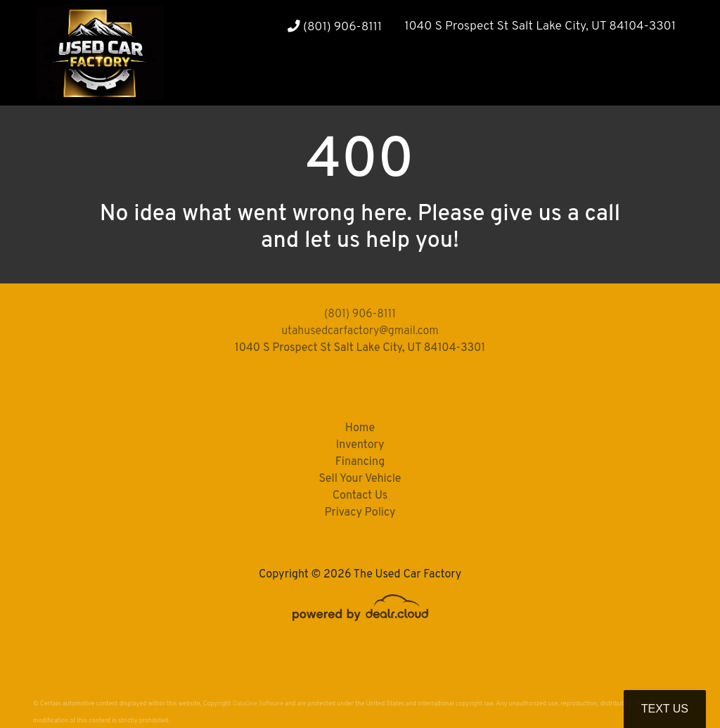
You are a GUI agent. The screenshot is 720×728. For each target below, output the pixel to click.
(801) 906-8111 (335, 27)
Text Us (665, 709)
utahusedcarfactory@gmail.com (360, 331)
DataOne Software (258, 704)
